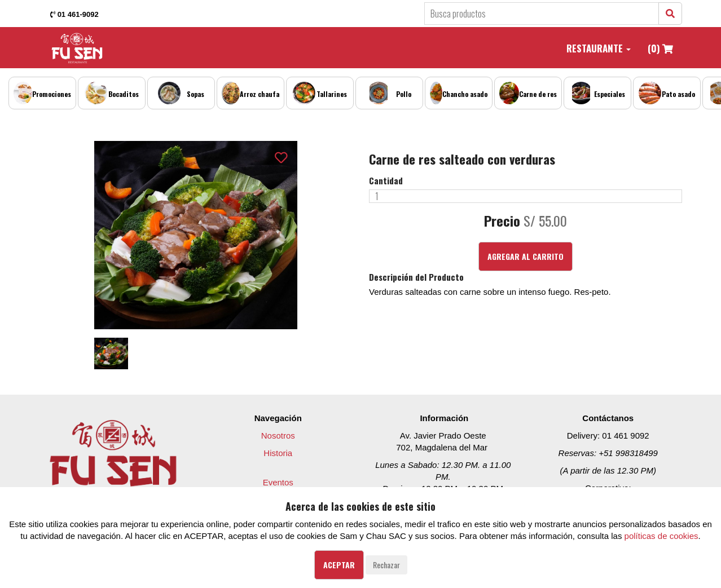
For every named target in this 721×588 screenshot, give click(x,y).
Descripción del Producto (416, 277)
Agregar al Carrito (526, 256)
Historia (278, 453)
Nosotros (278, 436)
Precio (502, 221)
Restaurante (599, 48)
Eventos (278, 482)
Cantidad (386, 181)
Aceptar (339, 565)
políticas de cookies (661, 536)
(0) (660, 48)
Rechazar (386, 565)
